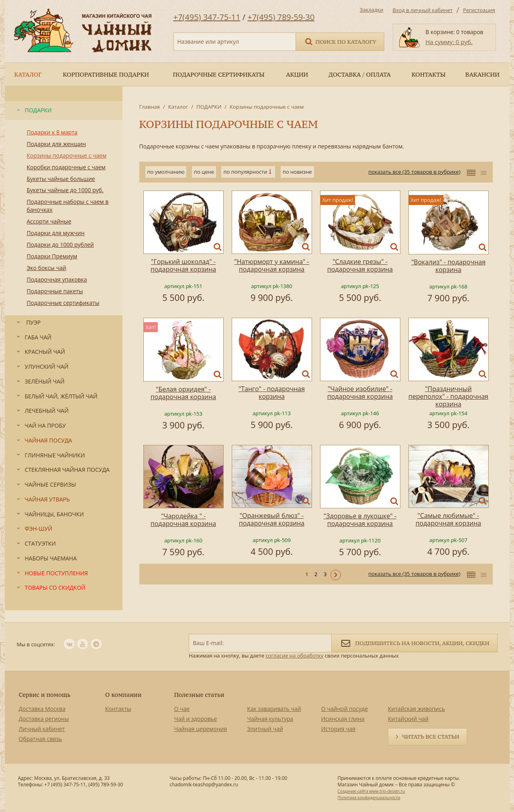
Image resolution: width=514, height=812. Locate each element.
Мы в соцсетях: (36, 644)
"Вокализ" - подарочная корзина (448, 266)
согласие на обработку (294, 656)
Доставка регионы (44, 719)
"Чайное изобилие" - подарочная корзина (360, 393)
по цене (204, 172)
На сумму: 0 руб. (449, 42)
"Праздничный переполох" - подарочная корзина (448, 396)
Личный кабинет (42, 729)
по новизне (297, 172)
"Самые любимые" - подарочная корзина (448, 519)
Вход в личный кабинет (423, 10)
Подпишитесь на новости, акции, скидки (414, 642)
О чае (182, 709)
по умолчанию (166, 172)
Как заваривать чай (274, 709)
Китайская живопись (416, 709)
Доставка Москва (42, 709)
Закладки (372, 10)
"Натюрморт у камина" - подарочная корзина (271, 265)
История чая (338, 729)
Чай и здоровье (196, 719)
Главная (150, 107)
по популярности (245, 172)
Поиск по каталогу (340, 41)
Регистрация (479, 10)
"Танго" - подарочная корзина (272, 393)
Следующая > (336, 575)
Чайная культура (270, 719)
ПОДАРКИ (209, 107)
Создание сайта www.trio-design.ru (371, 791)
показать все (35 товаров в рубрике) (414, 172)
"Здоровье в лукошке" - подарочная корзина (360, 520)
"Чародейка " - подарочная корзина (183, 520)
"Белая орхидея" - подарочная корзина (183, 393)
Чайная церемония (201, 729)
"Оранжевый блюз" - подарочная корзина (272, 519)
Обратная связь (41, 739)
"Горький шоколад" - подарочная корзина (183, 265)
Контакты (118, 709)
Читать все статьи (430, 737)
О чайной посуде (345, 709)
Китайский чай (408, 719)
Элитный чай (265, 729)
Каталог (178, 107)
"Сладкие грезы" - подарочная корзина (360, 265)
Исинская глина (343, 719)
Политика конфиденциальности (369, 798)
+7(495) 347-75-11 (207, 17)
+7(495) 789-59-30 (281, 17)
